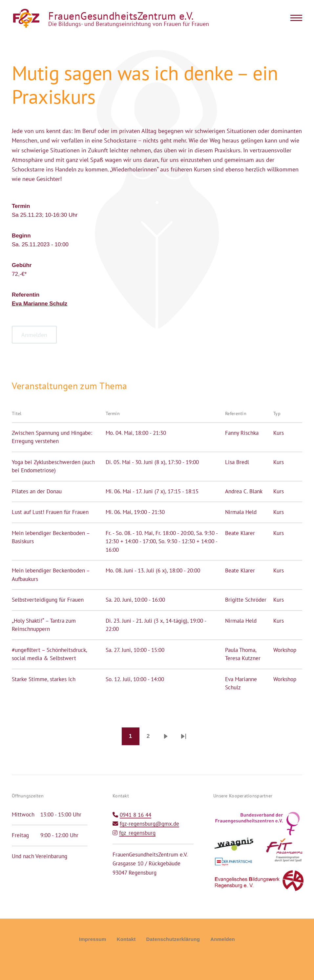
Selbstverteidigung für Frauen (48, 600)
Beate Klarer (240, 533)
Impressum (93, 939)
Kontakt (126, 939)
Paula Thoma (240, 650)
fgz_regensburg (137, 833)
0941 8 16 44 (136, 815)
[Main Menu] (294, 18)
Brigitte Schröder (246, 600)
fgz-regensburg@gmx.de (149, 824)
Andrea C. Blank (244, 491)
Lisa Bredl (237, 462)
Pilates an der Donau (37, 491)
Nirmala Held (241, 512)
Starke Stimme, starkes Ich (44, 679)
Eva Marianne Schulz (40, 304)
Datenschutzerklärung (173, 939)
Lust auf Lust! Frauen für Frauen (50, 512)
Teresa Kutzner (243, 658)
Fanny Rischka (242, 433)
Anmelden (223, 939)
